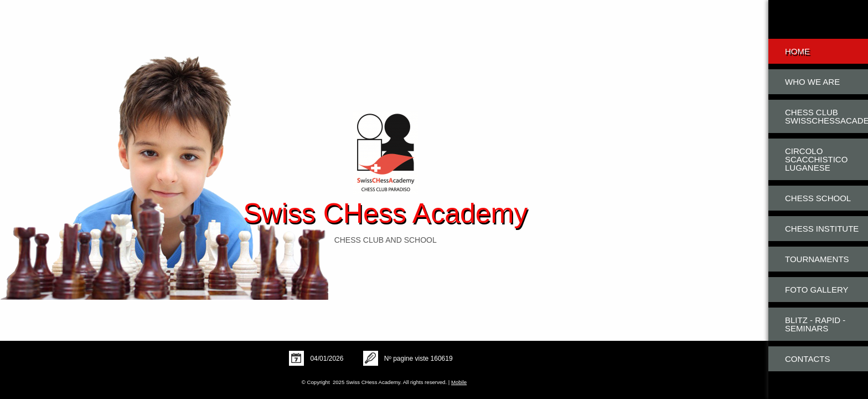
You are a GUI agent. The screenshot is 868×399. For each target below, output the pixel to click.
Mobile (459, 382)
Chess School (818, 198)
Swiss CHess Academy (385, 213)
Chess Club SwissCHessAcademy (826, 116)
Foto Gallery (817, 290)
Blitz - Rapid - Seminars (815, 324)
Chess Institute (822, 229)
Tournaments (817, 259)
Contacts (807, 359)
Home (797, 51)
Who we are (812, 82)
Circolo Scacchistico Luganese (816, 159)
